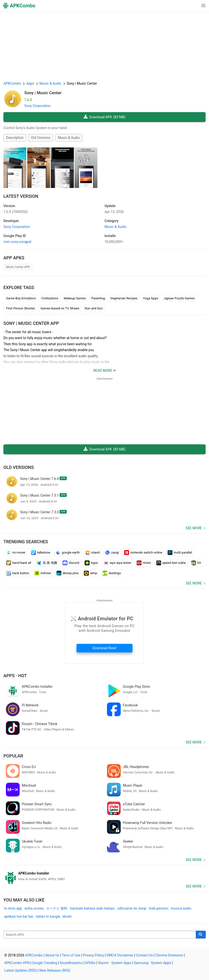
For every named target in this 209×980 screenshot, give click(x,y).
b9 (196, 563)
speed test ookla (171, 563)
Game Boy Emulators (21, 298)
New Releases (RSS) (55, 970)
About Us (52, 955)
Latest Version (21, 196)
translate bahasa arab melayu (92, 908)
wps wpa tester (117, 563)
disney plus (67, 573)
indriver (43, 573)
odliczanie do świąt (132, 908)
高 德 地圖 (47, 563)
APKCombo (12, 83)
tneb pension (158, 908)
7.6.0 (16, 212)
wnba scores (34, 908)
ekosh (67, 916)
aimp (91, 573)
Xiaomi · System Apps (115, 963)
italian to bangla (48, 916)
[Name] (100, 935)
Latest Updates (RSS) (21, 970)
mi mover (16, 553)
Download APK (104, 117)
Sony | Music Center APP (31, 323)
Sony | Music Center (43, 93)
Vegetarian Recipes (124, 298)
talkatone (41, 553)
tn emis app (13, 908)
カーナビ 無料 (57, 908)
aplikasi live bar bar (19, 916)
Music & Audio (69, 138)
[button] (193, 6)
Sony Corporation (38, 106)
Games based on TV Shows (60, 308)
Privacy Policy (93, 955)
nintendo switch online (143, 553)
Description (15, 138)
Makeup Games (75, 298)
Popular (13, 756)
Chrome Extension (169, 955)
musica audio (181, 908)
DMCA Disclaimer (120, 955)
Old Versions (41, 138)
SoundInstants (71, 963)
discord (71, 563)
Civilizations (50, 298)
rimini (144, 563)
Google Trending (45, 963)
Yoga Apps (151, 298)
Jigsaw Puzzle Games (179, 298)
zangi (112, 553)
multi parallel (180, 553)
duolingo (112, 573)
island (92, 553)
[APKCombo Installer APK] (104, 876)
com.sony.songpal (17, 242)
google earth (68, 553)
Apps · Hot (15, 676)
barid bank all (19, 563)
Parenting (98, 298)
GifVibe (90, 963)
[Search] (201, 935)
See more (194, 528)
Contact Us (144, 955)
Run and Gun (94, 308)
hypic (91, 563)
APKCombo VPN (17, 963)
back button (18, 573)
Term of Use (71, 955)
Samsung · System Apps (152, 963)
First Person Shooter (21, 308)
